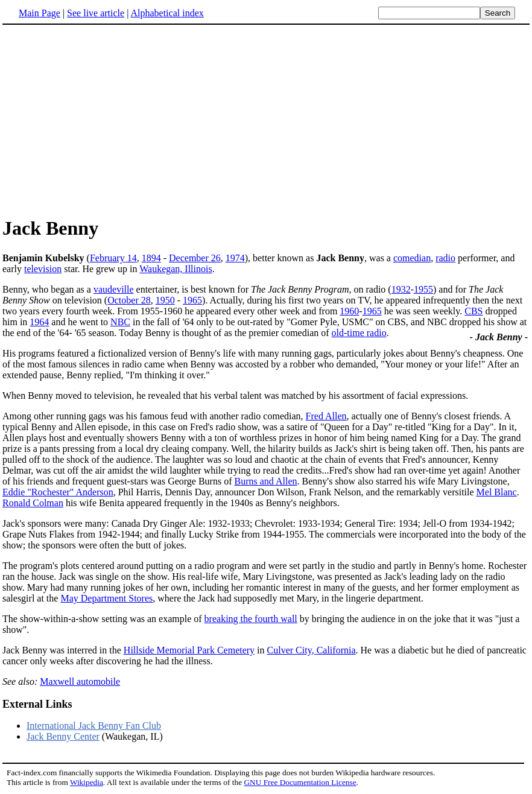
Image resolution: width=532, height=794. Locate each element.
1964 (39, 322)
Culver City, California (312, 650)
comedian (412, 258)
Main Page (40, 13)
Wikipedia (87, 782)
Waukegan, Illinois (176, 269)
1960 (349, 311)
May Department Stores (106, 598)
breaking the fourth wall (251, 619)
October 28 (129, 300)
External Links (37, 704)
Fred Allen (326, 416)
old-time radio (359, 333)
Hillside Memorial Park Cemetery (189, 650)
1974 (235, 258)
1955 (423, 289)
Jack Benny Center (63, 736)
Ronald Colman (33, 503)
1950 (165, 300)
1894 (151, 258)
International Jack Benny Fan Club (94, 726)
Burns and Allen (266, 481)
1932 (401, 289)
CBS (473, 311)
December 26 (195, 258)
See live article (96, 13)
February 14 (113, 258)
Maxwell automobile (80, 681)
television (43, 269)
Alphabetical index (167, 13)
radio (445, 258)
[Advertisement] (104, 120)
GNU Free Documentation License (300, 782)
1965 (192, 300)
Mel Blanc (497, 492)
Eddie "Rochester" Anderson (58, 492)
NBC (120, 322)
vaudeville (114, 289)
